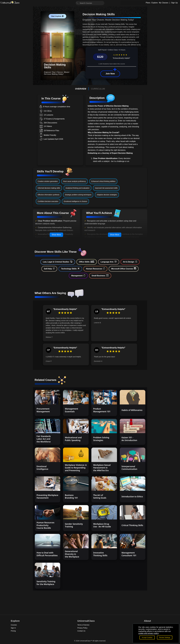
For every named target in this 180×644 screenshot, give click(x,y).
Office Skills (87, 262)
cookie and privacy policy (148, 633)
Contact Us (81, 631)
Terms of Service (83, 625)
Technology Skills (70, 269)
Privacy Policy (82, 628)
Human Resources (95, 269)
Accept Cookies (147, 637)
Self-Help (49, 269)
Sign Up (174, 3)
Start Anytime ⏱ (57, 16)
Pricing (13, 631)
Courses (14, 625)
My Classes (164, 3)
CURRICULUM (98, 89)
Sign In (13, 628)
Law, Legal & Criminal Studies (58, 262)
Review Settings (165, 637)
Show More (56, 235)
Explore (155, 3)
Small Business (100, 275)
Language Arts (109, 262)
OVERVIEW (81, 89)
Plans (148, 3)
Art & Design (130, 262)
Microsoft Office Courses (124, 269)
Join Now (110, 74)
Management (78, 275)
